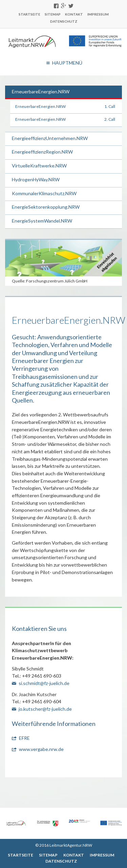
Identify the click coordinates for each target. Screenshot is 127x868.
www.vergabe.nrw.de (41, 749)
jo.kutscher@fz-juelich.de (45, 709)
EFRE (24, 738)
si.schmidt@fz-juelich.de (44, 683)
